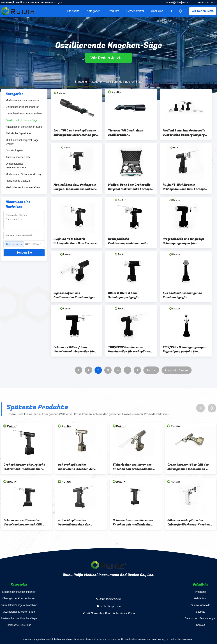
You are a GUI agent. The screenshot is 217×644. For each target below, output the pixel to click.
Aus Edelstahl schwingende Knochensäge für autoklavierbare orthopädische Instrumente (185, 295)
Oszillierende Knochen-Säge (22, 120)
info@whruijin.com (179, 3)
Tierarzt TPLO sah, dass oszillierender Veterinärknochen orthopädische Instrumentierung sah (126, 133)
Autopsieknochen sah (18, 157)
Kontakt (200, 625)
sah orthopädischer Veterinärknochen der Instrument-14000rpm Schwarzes (75, 522)
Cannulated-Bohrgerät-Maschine (24, 114)
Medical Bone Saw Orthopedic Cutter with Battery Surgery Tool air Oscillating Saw (184, 133)
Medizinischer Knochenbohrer (22, 100)
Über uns (157, 11)
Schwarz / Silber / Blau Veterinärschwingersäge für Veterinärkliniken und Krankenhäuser (74, 349)
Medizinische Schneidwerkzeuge (24, 174)
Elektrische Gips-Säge (18, 133)
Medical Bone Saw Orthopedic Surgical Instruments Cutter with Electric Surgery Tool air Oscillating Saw (75, 187)
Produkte (113, 11)
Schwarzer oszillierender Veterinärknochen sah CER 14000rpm (23, 522)
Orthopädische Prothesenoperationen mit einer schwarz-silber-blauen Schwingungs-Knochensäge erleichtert (128, 241)
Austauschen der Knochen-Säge (24, 127)
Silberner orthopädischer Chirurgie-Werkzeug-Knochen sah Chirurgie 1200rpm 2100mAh (189, 522)
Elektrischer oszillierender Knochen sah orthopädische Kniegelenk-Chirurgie (133, 467)
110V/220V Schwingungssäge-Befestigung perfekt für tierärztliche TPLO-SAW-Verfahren (184, 349)
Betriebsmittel (135, 11)
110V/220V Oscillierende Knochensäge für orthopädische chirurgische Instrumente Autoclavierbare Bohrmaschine (131, 349)
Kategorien (94, 11)
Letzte (151, 370)
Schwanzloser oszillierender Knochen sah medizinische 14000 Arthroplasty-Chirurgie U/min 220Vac (134, 522)
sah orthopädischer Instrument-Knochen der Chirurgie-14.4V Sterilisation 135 (79, 467)
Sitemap (200, 612)
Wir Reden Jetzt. (203, 11)
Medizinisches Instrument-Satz (23, 187)
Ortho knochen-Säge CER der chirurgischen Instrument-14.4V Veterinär (188, 467)
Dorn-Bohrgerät (14, 150)
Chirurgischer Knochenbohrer (22, 107)
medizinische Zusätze (18, 181)
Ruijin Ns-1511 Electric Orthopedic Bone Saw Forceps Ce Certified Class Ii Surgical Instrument (75, 241)
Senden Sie (24, 253)
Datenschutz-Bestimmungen (200, 618)
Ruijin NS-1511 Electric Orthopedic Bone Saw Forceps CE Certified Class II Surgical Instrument (184, 187)
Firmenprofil (200, 592)
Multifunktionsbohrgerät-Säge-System (23, 142)
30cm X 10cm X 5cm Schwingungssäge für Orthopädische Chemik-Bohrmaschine (125, 295)
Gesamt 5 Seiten (176, 370)
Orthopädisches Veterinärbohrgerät (16, 166)
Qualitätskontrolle (200, 605)
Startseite (73, 11)
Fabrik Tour (200, 598)
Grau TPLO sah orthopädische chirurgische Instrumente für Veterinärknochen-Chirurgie (75, 133)
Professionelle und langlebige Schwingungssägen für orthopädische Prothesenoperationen (184, 241)
